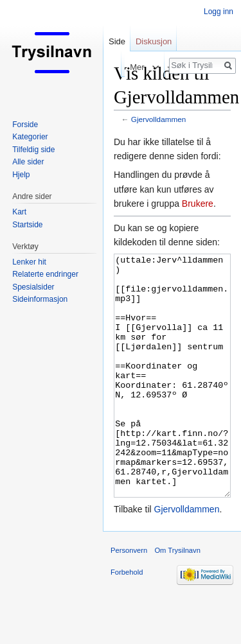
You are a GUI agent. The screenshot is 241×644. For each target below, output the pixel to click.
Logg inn (219, 12)
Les (113, 67)
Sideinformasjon (40, 299)
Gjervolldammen (159, 119)
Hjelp (21, 175)
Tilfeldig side (33, 150)
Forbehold (127, 620)
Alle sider (28, 162)
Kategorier (30, 137)
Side (117, 41)
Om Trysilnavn (177, 598)
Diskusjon (154, 41)
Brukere (198, 204)
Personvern (129, 598)
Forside (25, 125)
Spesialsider (33, 287)
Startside (27, 225)
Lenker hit (29, 262)
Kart (19, 212)
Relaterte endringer (45, 274)
